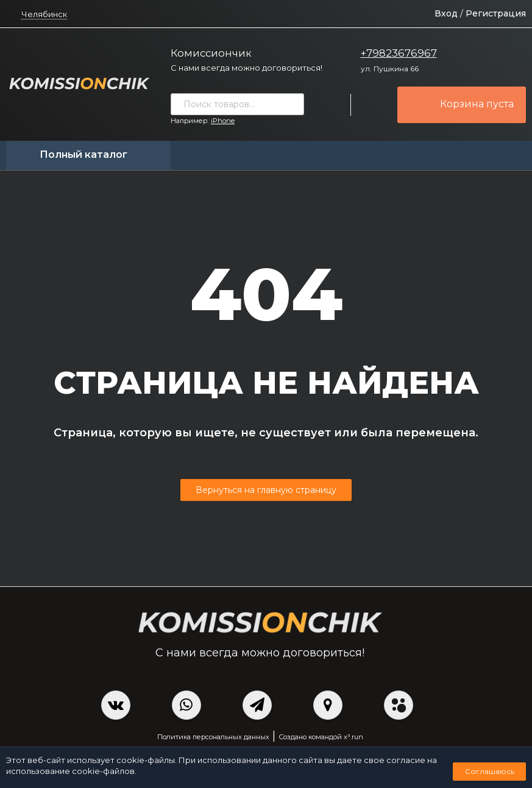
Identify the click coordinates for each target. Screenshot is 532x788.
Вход (446, 13)
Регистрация (496, 13)
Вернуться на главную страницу (266, 490)
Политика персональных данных (213, 737)
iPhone (223, 121)
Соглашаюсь (490, 771)
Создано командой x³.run (321, 737)
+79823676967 (399, 53)
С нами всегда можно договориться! (246, 68)
